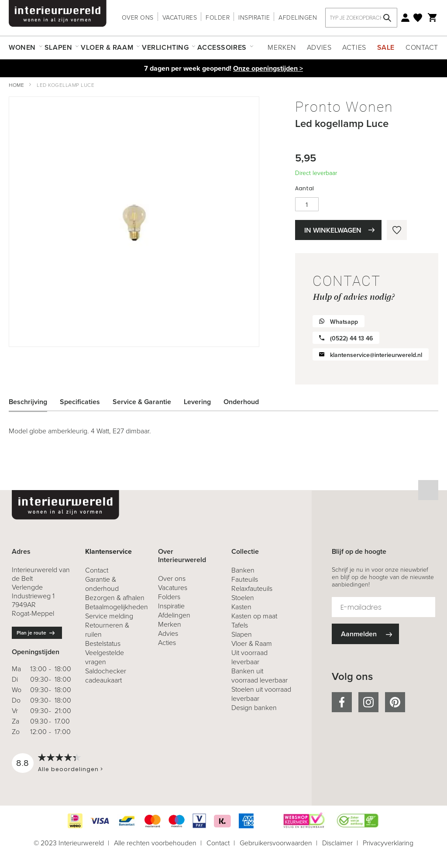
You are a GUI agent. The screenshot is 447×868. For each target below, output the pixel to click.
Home (16, 85)
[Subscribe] (365, 634)
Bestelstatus (103, 643)
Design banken (254, 708)
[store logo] (58, 14)
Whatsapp (344, 322)
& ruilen (107, 630)
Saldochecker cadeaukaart (106, 676)
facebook (342, 702)
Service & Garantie (142, 402)
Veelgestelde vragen (105, 657)
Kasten (241, 607)
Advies (319, 47)
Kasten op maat (254, 616)
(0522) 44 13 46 (351, 338)
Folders (169, 597)
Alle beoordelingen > (70, 769)
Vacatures (180, 18)
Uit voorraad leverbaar (249, 657)
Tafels (240, 625)
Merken (282, 47)
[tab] (34, 402)
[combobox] (361, 18)
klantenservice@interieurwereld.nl (376, 355)
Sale (386, 47)
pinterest (395, 702)
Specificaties (80, 402)
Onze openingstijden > (268, 68)
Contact (422, 47)
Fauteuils (245, 579)
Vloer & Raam (252, 643)
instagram (368, 702)
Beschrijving (28, 402)
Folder (218, 18)
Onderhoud (241, 402)
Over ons (138, 18)
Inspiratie (254, 18)
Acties (354, 47)
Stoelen (243, 598)
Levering (197, 402)
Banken (243, 570)
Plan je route (31, 633)
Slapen (242, 634)
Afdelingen (298, 18)
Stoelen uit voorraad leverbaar (261, 694)
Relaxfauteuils (252, 588)
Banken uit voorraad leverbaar (260, 676)
